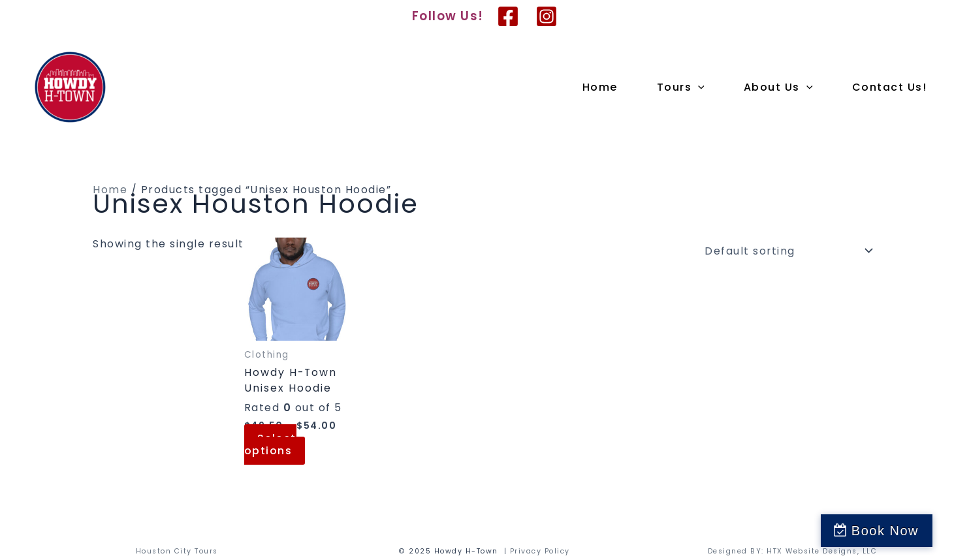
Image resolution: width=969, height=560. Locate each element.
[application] (698, 87)
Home (600, 87)
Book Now (909, 531)
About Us (778, 87)
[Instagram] (547, 16)
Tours (681, 87)
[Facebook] (508, 16)
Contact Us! (890, 87)
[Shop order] (786, 251)
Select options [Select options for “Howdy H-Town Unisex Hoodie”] (270, 444)
